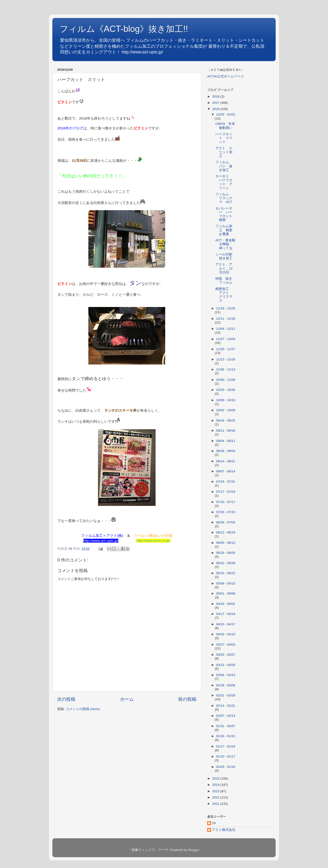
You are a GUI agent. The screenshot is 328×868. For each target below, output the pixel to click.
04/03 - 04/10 (226, 634)
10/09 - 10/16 (226, 400)
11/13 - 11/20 (226, 359)
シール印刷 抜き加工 (225, 256)
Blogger (194, 850)
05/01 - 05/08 (226, 593)
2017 (216, 103)
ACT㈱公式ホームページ (226, 76)
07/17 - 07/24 (226, 492)
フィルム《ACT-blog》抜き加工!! (124, 29)
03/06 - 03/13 (226, 675)
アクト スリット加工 (224, 152)
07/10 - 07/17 (226, 502)
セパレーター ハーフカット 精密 (226, 214)
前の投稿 (187, 699)
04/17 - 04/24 (226, 614)
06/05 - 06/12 (226, 543)
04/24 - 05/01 (226, 604)
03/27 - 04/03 (226, 645)
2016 (216, 109)
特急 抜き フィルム (225, 281)
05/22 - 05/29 (226, 563)
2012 (216, 797)
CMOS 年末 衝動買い (227, 126)
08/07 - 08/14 (226, 471)
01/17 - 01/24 (226, 746)
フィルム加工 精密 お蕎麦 (226, 230)
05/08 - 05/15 (226, 583)
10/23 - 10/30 (226, 390)
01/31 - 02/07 (226, 726)
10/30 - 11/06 (226, 380)
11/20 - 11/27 (226, 349)
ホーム (127, 699)
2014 (216, 785)
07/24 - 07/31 (226, 482)
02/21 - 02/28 (226, 695)
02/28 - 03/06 (226, 685)
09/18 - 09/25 (226, 420)
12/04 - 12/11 (226, 329)
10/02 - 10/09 (226, 410)
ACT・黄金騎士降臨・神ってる (225, 244)
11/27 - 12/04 (226, 339)
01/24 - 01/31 (226, 736)
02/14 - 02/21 (226, 706)
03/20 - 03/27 (226, 655)
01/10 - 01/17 (226, 756)
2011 (216, 804)
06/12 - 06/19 (226, 532)
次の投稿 (66, 699)
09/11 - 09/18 (226, 431)
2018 (216, 96)
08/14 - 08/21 (226, 461)
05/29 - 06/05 (226, 553)
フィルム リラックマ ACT (224, 198)
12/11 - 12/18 (226, 319)
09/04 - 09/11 (226, 441)
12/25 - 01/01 (226, 114)
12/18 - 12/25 (226, 308)
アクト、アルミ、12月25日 (224, 268)
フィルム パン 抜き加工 (224, 166)
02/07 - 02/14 (226, 716)
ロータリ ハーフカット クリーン (224, 182)
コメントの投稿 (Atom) (83, 709)
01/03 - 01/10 (226, 767)
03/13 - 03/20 (226, 665)
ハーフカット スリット (224, 138)
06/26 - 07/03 (226, 522)
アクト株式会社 (224, 830)
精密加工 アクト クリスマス (224, 295)
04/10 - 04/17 (226, 624)
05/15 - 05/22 (226, 573)
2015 (216, 778)
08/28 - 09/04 (226, 451)
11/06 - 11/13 (226, 369)
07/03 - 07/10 (226, 512)
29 (214, 823)
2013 (216, 791)
